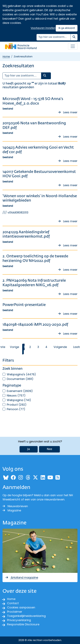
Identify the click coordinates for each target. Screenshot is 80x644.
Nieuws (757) (16, 396)
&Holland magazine (22, 577)
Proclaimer (15, 612)
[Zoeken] (54, 37)
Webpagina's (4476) (21, 374)
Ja (29, 449)
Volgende (60, 347)
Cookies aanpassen (21, 607)
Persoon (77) (16, 409)
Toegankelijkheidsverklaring (26, 616)
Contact (13, 603)
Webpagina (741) (19, 400)
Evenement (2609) (20, 391)
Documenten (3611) (20, 379)
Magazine (12, 510)
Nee (49, 449)
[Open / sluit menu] (73, 46)
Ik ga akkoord (67, 28)
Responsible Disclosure (23, 624)
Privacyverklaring (19, 620)
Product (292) (17, 405)
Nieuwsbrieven (15, 506)
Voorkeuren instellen (43, 28)
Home (6, 57)
